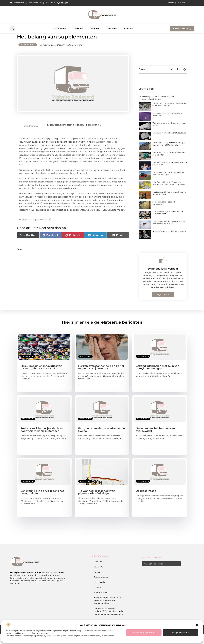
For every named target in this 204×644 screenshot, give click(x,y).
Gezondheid (28, 54)
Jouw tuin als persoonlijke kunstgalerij (164, 212)
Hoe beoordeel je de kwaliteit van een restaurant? (168, 222)
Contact (129, 29)
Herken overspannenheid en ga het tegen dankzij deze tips (101, 377)
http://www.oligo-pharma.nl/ (35, 229)
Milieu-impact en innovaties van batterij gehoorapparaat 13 (41, 377)
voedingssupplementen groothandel (89, 191)
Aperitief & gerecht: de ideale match (169, 241)
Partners (78, 29)
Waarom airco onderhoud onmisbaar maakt (170, 134)
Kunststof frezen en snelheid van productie (167, 124)
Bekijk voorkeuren (181, 632)
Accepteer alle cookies (144, 632)
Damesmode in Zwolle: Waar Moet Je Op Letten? (170, 173)
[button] (197, 625)
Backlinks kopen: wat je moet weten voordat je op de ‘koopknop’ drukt (107, 610)
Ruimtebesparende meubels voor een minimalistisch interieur (157, 107)
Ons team (112, 29)
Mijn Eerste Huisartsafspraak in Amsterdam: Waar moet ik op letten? (169, 193)
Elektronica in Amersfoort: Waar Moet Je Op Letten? (170, 163)
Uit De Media (60, 29)
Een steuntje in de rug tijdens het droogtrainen (42, 502)
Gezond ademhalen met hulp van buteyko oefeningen (157, 377)
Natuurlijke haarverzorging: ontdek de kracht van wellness (169, 232)
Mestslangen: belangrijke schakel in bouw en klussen (169, 203)
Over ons (95, 29)
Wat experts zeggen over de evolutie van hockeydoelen (169, 114)
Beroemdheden (101, 587)
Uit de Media (100, 592)
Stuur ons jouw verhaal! (163, 278)
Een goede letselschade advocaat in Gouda (102, 439)
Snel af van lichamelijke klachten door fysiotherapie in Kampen (42, 439)
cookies (50, 636)
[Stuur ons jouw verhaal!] (163, 269)
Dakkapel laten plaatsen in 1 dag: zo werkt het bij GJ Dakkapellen (169, 154)
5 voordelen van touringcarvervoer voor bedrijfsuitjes (168, 183)
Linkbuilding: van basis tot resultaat (169, 142)
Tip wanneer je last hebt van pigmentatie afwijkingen (97, 502)
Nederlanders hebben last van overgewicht (155, 439)
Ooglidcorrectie (146, 501)
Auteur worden (101, 602)
